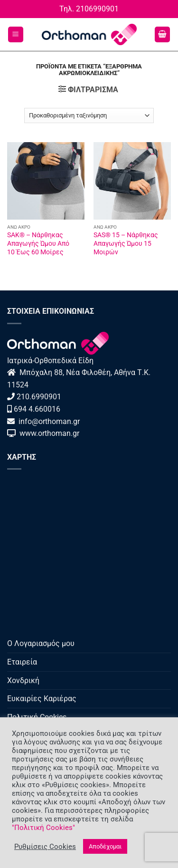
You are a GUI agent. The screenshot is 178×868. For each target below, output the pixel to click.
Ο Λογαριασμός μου (41, 643)
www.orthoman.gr (47, 433)
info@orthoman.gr (48, 421)
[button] (16, 34)
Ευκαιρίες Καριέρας (42, 699)
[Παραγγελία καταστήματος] (89, 116)
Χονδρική (23, 680)
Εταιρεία (22, 662)
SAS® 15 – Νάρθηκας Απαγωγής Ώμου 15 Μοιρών (126, 243)
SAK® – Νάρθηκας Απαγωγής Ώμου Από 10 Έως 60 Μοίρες (38, 243)
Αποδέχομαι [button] (105, 846)
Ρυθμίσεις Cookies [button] (45, 847)
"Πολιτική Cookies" (43, 828)
